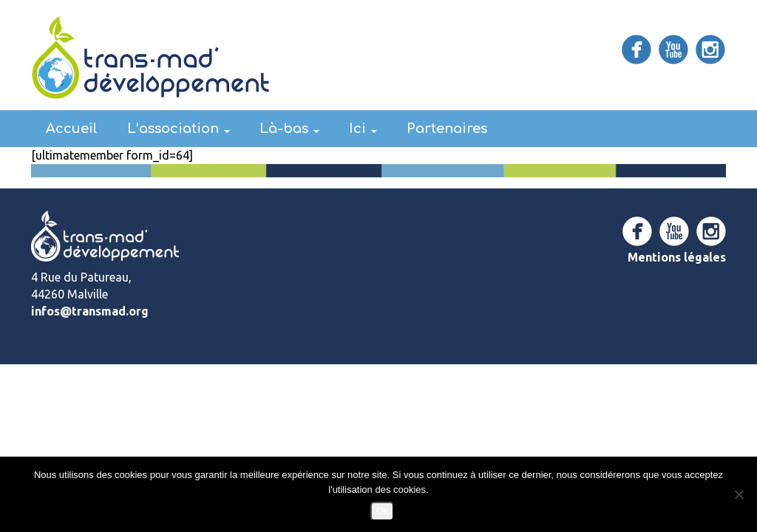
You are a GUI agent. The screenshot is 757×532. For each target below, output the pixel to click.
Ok (383, 511)
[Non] (739, 494)
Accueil (72, 129)
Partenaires (447, 129)
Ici (363, 129)
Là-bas (289, 129)
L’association (179, 129)
